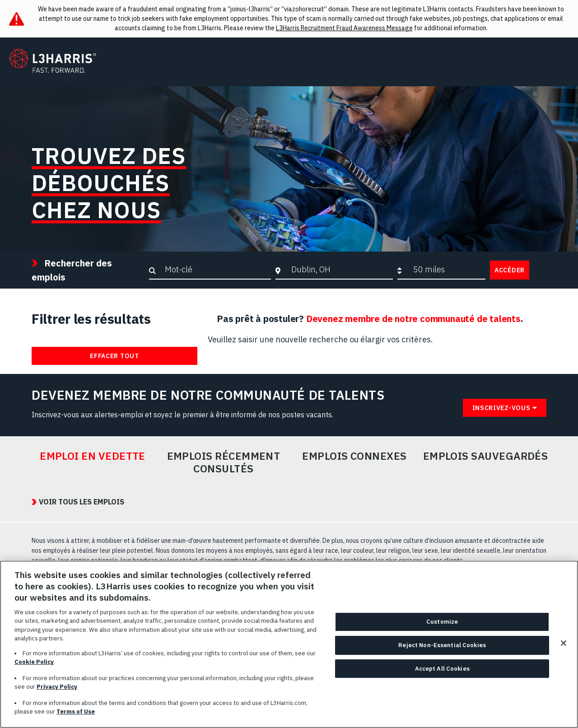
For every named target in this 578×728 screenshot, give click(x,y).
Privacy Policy (57, 687)
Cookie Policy (34, 662)
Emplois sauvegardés (486, 456)
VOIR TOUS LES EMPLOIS (82, 502)
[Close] (564, 643)
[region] (289, 644)
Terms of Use (76, 712)
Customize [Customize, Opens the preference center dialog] (442, 622)
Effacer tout (114, 356)
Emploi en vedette (93, 456)
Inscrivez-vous (501, 408)
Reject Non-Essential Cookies (442, 645)
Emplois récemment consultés (224, 462)
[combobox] (340, 270)
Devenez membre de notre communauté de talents (413, 319)
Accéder (510, 270)
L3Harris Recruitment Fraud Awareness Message (344, 28)
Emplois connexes (354, 456)
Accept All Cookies (442, 669)
